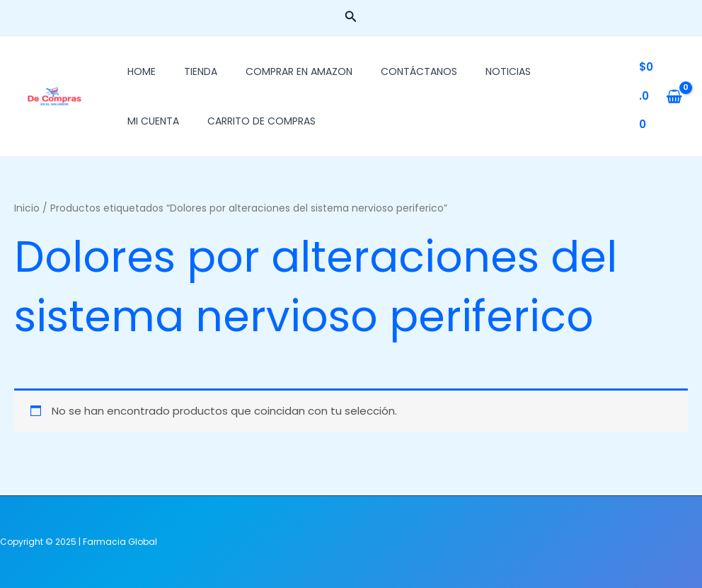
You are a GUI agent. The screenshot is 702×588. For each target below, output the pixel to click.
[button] (351, 18)
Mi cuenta (153, 121)
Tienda (201, 71)
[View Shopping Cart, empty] (661, 96)
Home (142, 71)
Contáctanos (419, 71)
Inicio (27, 208)
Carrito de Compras (261, 121)
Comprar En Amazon (299, 71)
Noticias (508, 71)
